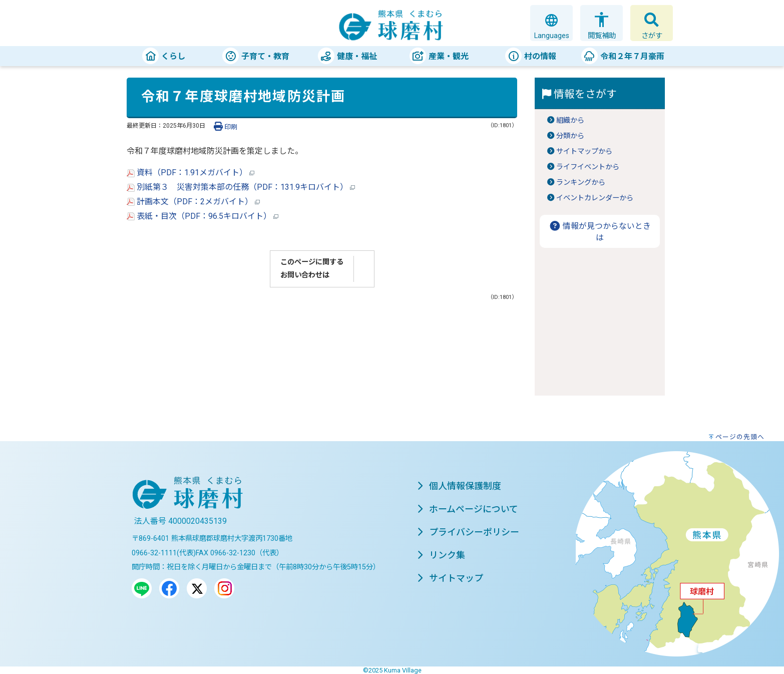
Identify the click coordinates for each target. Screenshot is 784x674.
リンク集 (441, 555)
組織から (570, 120)
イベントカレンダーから (595, 198)
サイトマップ (450, 578)
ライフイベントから (588, 167)
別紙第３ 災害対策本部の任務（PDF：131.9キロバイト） (241, 187)
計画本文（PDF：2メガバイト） (193, 202)
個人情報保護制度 (459, 486)
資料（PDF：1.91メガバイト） (190, 173)
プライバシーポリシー (468, 532)
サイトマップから (584, 151)
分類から (570, 136)
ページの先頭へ (740, 437)
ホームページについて (468, 509)
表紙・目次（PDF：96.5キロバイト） (203, 216)
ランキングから (581, 183)
